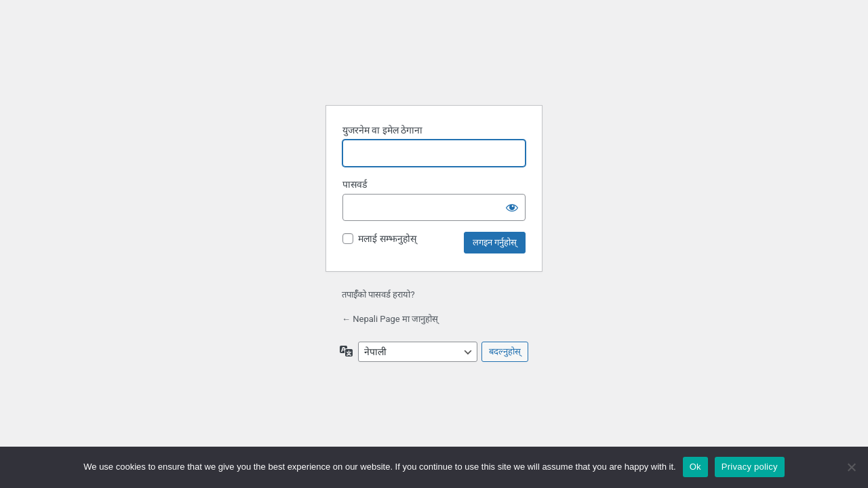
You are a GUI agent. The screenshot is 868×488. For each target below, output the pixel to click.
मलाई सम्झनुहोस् (387, 239)
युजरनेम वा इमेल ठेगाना (382, 130)
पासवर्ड (355, 184)
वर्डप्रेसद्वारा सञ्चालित (436, 66)
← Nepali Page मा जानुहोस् (390, 319)
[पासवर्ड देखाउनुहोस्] (512, 207)
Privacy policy (750, 467)
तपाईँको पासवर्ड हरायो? (378, 294)
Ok (695, 467)
